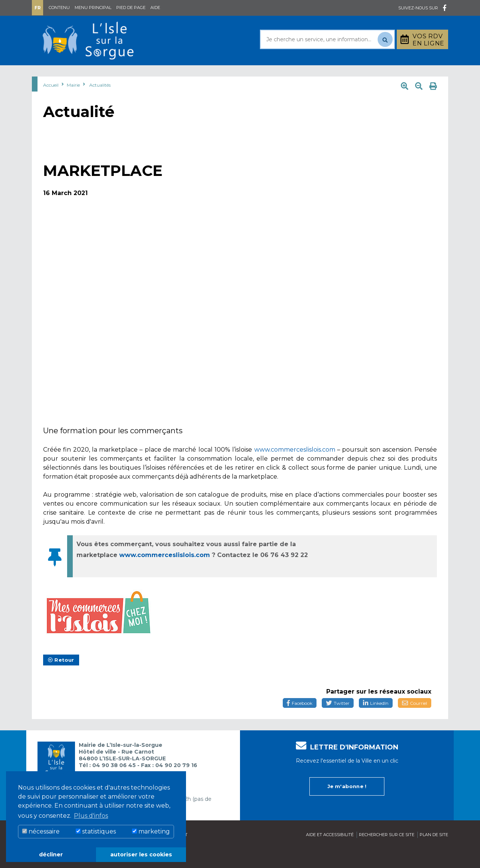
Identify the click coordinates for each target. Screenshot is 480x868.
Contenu (59, 8)
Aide (155, 8)
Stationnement (411, 74)
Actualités (100, 104)
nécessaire (41, 831)
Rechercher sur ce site (387, 853)
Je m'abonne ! (347, 805)
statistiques (96, 831)
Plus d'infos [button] (91, 816)
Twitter (338, 722)
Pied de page (131, 8)
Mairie (53, 74)
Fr (38, 8)
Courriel (415, 722)
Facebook (300, 722)
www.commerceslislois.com (295, 468)
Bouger (330, 74)
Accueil (51, 104)
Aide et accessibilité (330, 853)
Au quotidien (109, 74)
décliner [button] (51, 854)
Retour (61, 679)
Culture (281, 74)
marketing (151, 831)
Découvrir (227, 74)
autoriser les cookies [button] (141, 854)
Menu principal (93, 8)
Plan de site (434, 853)
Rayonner (170, 74)
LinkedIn (376, 722)
